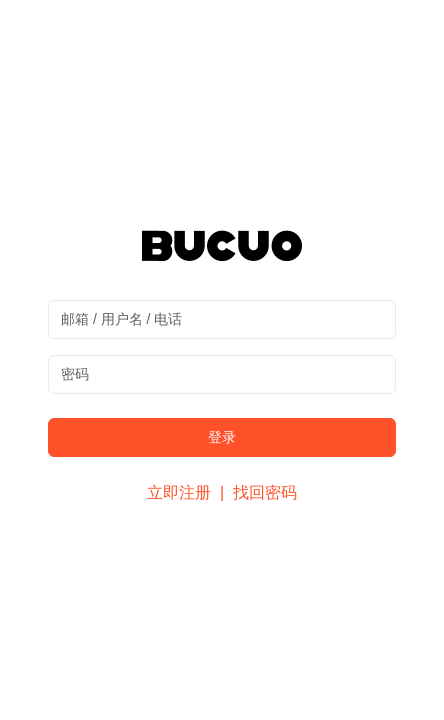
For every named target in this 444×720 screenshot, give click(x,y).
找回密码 (265, 492)
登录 (222, 437)
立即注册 (181, 492)
